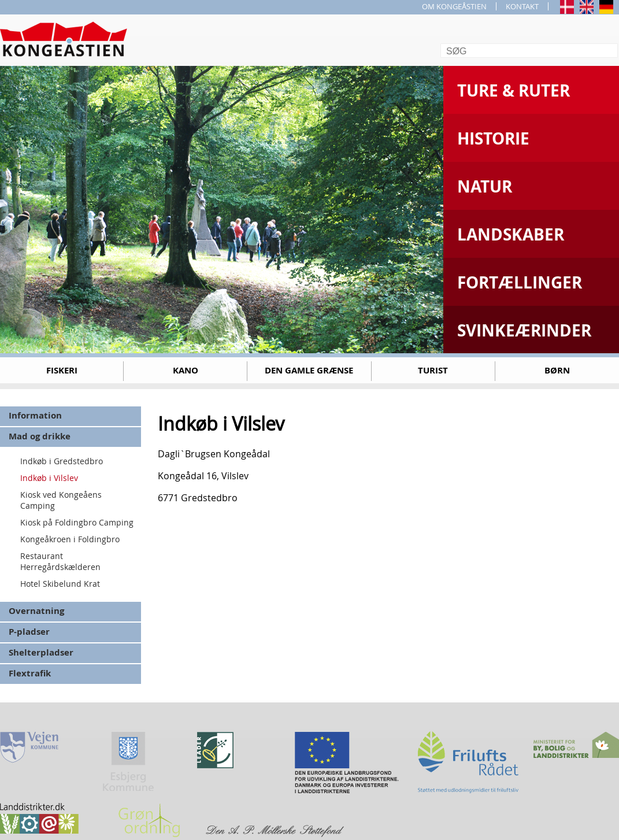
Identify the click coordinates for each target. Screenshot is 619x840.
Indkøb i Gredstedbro (62, 461)
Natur (485, 186)
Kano (186, 370)
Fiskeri (62, 370)
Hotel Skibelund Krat (60, 584)
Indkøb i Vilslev (49, 478)
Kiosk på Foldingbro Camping (77, 522)
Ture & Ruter (514, 90)
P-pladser (29, 632)
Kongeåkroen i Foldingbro (70, 539)
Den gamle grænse (309, 370)
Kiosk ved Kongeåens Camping (61, 500)
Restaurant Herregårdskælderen (60, 561)
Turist (433, 370)
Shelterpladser (41, 652)
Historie (493, 138)
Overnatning (36, 611)
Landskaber (511, 234)
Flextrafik (30, 673)
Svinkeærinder (524, 330)
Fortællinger (520, 282)
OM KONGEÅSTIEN (454, 6)
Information (35, 415)
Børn (557, 370)
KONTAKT (522, 6)
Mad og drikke (40, 436)
